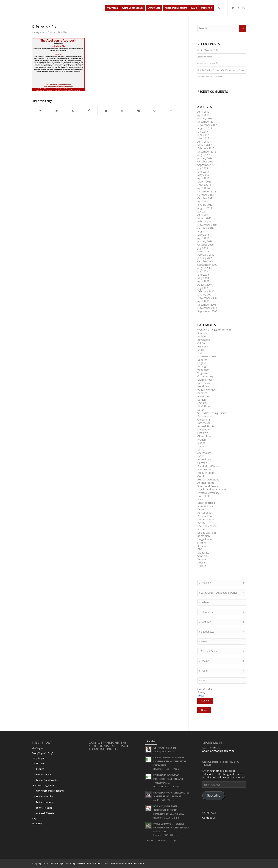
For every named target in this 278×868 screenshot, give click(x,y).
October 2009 (205, 245)
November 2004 (207, 308)
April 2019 (203, 112)
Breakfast (203, 386)
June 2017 (203, 135)
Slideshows (204, 430)
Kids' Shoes (204, 406)
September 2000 (207, 311)
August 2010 (205, 231)
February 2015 (206, 185)
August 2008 (205, 268)
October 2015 (205, 162)
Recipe (201, 523)
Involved (202, 559)
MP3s (201, 450)
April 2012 (203, 201)
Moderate (203, 553)
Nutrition (203, 396)
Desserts (203, 509)
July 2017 (203, 132)
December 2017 (207, 122)
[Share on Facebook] (40, 111)
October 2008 (205, 261)
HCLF (201, 456)
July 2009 (203, 248)
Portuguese (204, 513)
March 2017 (204, 145)
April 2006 (203, 301)
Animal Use (204, 460)
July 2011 (203, 212)
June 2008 (203, 275)
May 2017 (203, 138)
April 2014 (203, 188)
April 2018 (203, 115)
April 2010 (203, 238)
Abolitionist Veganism (43, 786)
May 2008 (203, 278)
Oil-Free (202, 343)
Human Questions (208, 480)
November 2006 (207, 298)
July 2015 (203, 168)
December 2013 (207, 192)
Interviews (204, 383)
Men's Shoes (205, 380)
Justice (201, 443)
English (202, 350)
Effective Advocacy (208, 493)
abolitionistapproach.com (218, 751)
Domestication (206, 519)
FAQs (34, 819)
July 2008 (203, 271)
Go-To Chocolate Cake (208, 50)
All (202, 696)
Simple (201, 543)
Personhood (205, 416)
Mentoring (37, 824)
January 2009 (205, 258)
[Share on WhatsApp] (73, 111)
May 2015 (203, 175)
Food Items (204, 469)
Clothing (203, 433)
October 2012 (205, 198)
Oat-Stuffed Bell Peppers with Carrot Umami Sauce (221, 70)
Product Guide (206, 473)
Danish (201, 400)
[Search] (219, 8)
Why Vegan (37, 748)
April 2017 (203, 142)
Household (204, 496)
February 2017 (206, 148)
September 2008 (207, 265)
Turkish (202, 353)
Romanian (204, 536)
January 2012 (205, 205)
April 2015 (203, 178)
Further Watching (45, 796)
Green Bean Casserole (208, 63)
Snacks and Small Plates (212, 490)
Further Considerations (48, 780)
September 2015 (207, 165)
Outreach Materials (46, 813)
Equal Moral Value (208, 466)
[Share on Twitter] (56, 111)
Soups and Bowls (208, 486)
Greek (201, 476)
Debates (202, 360)
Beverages (204, 340)
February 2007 (206, 291)
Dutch (201, 410)
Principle (203, 347)
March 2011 (204, 218)
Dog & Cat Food (207, 533)
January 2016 (205, 158)
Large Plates (205, 539)
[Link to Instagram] (244, 8)
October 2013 (205, 195)
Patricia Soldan (60, 32)
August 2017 (205, 128)
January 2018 (205, 118)
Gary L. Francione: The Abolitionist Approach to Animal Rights (108, 746)
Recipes (40, 769)
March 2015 (204, 182)
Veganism (203, 370)
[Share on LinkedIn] (106, 111)
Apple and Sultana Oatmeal (210, 77)
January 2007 (205, 295)
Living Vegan (38, 758)
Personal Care (206, 516)
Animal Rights (206, 426)
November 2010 (207, 225)
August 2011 (205, 208)
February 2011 (206, 222)
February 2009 (206, 255)
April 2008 (203, 281)
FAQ (200, 549)
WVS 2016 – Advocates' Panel (215, 330)
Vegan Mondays (207, 390)
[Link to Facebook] (238, 8)
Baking (202, 366)
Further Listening (45, 802)
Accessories (204, 453)
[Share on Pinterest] (89, 111)
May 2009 (203, 251)
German (202, 463)
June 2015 (203, 172)
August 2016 (205, 155)
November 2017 (207, 125)
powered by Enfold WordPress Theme (127, 863)
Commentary (205, 376)
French (201, 440)
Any (203, 692)
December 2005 (207, 305)
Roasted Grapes (205, 57)
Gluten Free (204, 436)
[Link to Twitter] (233, 8)
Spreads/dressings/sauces (213, 413)
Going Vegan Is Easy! (42, 753)
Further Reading (44, 808)
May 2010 (203, 235)
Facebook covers (207, 526)
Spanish (202, 333)
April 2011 (203, 215)
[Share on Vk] (138, 111)
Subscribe (214, 796)
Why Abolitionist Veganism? (50, 791)
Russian (202, 546)
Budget (202, 336)
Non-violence (205, 506)
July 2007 (203, 288)
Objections (204, 420)
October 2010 (205, 228)
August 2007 (205, 285)
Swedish (202, 563)
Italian (201, 499)
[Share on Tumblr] (122, 111)
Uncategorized (206, 503)
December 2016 (207, 152)
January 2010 (205, 241)
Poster (201, 529)
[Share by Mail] (171, 111)
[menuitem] (112, 8)
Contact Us (209, 818)
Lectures (202, 403)
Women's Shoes (207, 356)
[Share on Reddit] (155, 111)
